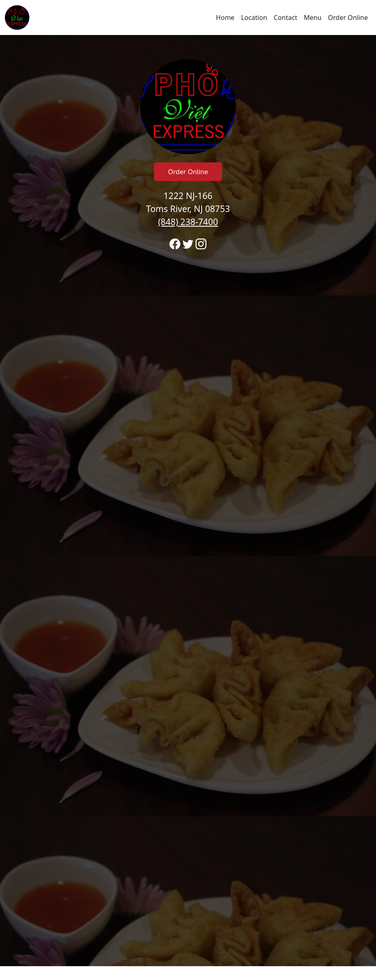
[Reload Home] (17, 17)
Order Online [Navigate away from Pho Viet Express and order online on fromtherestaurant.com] (348, 17)
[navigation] (188, 17)
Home (225, 17)
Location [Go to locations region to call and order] (254, 17)
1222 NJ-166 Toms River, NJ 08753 (188, 209)
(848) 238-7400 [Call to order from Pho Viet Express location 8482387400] (188, 222)
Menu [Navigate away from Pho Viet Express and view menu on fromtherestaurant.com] (313, 17)
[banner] (188, 501)
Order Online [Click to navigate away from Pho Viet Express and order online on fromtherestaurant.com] (188, 172)
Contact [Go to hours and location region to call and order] (286, 17)
